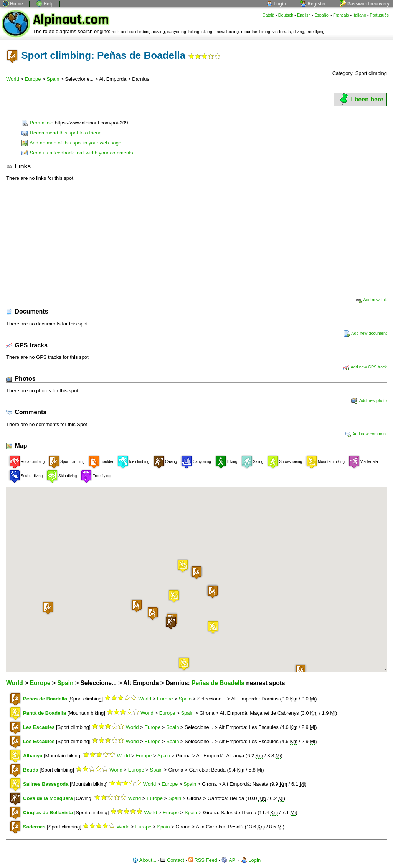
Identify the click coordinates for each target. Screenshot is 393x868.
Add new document (365, 333)
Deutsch (286, 15)
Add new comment (366, 434)
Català (268, 15)
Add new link (371, 300)
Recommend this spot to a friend (62, 133)
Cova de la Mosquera (48, 798)
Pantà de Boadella (45, 713)
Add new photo (369, 400)
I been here (360, 99)
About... (144, 860)
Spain (53, 79)
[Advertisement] (196, 239)
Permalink (37, 123)
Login (276, 4)
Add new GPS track (365, 367)
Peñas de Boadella (218, 683)
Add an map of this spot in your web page (71, 143)
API (229, 860)
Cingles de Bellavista (48, 812)
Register (313, 4)
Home (13, 4)
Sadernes (34, 827)
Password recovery (365, 4)
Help (45, 4)
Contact (172, 860)
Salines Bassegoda (46, 784)
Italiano (359, 15)
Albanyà (33, 756)
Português (379, 15)
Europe (33, 79)
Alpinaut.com (71, 20)
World (13, 79)
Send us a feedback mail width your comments (77, 153)
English (304, 15)
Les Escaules (39, 727)
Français (341, 15)
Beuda (31, 770)
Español (322, 15)
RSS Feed (203, 860)
